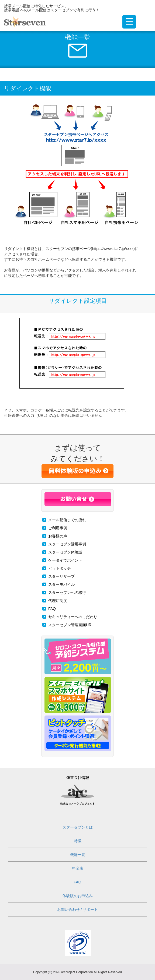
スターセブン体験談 (65, 552)
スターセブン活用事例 (67, 544)
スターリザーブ (61, 576)
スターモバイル (61, 584)
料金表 (78, 868)
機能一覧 (78, 855)
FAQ (52, 609)
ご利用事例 (58, 528)
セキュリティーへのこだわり (73, 617)
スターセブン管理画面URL (71, 625)
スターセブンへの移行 (67, 593)
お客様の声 (58, 536)
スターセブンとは (78, 827)
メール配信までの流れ (67, 520)
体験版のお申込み (78, 896)
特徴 (78, 841)
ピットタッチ (60, 568)
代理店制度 (58, 601)
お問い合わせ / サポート (78, 910)
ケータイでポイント (65, 560)
